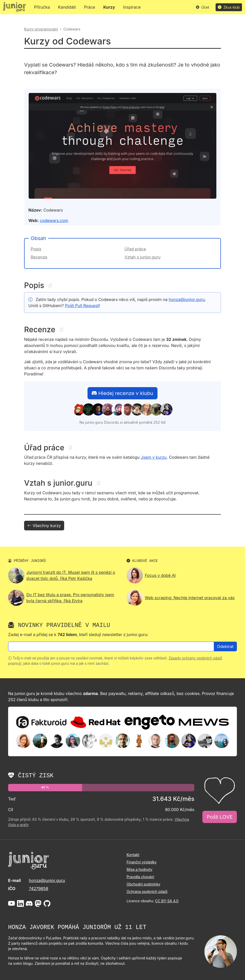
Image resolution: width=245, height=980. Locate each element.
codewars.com (54, 220)
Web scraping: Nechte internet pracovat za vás (190, 598)
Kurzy (109, 7)
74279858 (39, 889)
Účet (203, 7)
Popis (36, 249)
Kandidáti (67, 7)
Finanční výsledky (142, 862)
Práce (90, 7)
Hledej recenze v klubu (123, 393)
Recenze (39, 257)
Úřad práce (135, 249)
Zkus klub (229, 7)
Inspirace (132, 7)
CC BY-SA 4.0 (167, 901)
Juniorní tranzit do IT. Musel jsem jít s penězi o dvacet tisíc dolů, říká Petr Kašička (71, 575)
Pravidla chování (140, 877)
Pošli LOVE (220, 817)
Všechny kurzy (44, 526)
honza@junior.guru (187, 299)
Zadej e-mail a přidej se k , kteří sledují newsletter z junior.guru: (78, 635)
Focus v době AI (160, 575)
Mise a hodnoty (139, 869)
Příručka (42, 7)
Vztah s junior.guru (143, 257)
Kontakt (133, 855)
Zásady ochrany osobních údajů (195, 658)
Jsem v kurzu (154, 457)
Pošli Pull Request (82, 306)
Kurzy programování (41, 29)
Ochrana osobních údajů (147, 891)
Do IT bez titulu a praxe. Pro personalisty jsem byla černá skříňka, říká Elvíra (70, 598)
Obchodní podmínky (143, 884)
